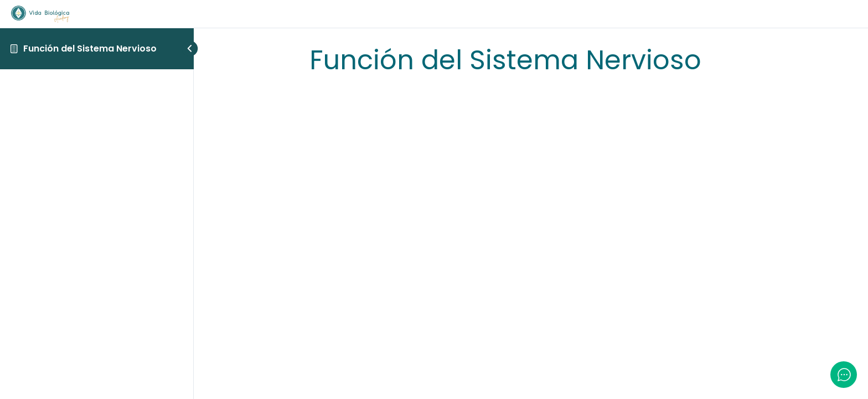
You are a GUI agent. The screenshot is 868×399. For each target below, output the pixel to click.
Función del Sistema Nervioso (90, 48)
